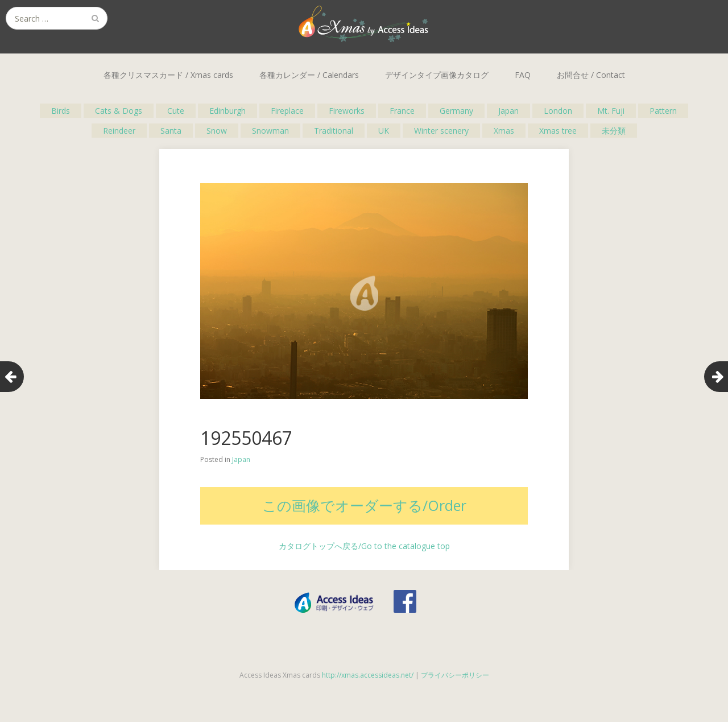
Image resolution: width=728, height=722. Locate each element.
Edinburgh (227, 111)
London (558, 111)
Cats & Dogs (119, 111)
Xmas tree (558, 131)
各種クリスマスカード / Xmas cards (168, 75)
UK (384, 131)
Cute (176, 111)
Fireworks (347, 111)
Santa (171, 131)
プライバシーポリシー (455, 675)
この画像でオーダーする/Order (364, 505)
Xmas (504, 131)
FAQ (523, 75)
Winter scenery (441, 131)
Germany (456, 111)
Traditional (334, 131)
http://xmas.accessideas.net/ (368, 675)
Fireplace (287, 111)
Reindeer (119, 131)
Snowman (270, 131)
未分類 (614, 131)
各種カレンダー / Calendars (309, 75)
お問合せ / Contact (591, 75)
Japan (508, 111)
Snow (217, 131)
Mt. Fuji (611, 111)
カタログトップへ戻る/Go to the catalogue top (364, 546)
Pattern (663, 111)
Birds (61, 111)
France (402, 111)
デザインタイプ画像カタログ (437, 75)
